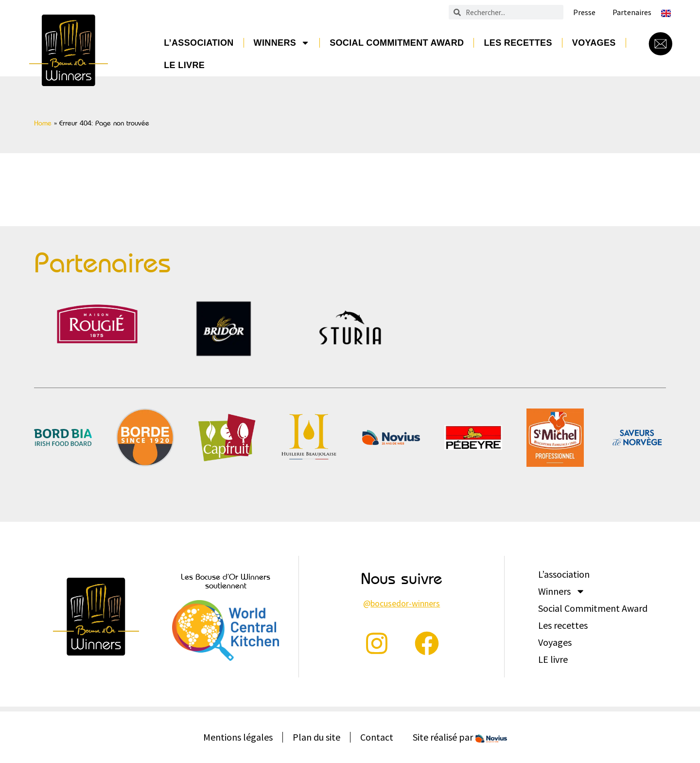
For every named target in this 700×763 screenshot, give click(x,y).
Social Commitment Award (397, 43)
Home (43, 123)
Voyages (594, 43)
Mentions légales (238, 737)
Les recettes (518, 43)
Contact (377, 737)
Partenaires (632, 12)
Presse (584, 12)
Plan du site (316, 737)
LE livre (184, 65)
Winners (282, 43)
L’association (199, 43)
